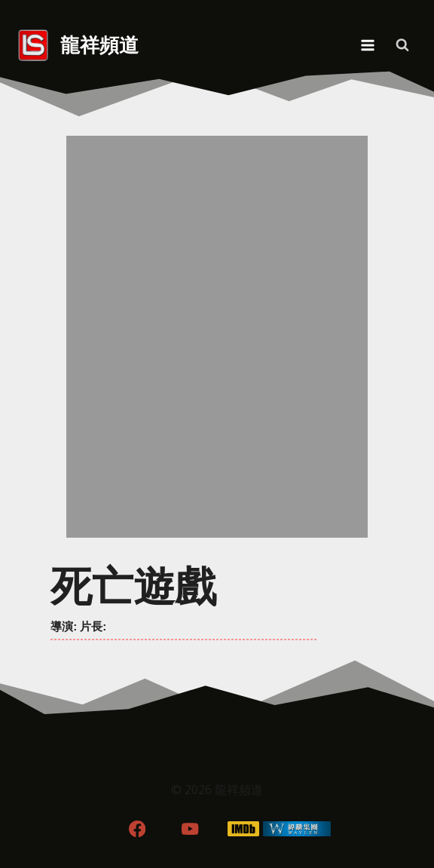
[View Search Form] (402, 45)
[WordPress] (297, 828)
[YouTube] (190, 828)
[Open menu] (367, 45)
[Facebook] (137, 828)
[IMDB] (244, 828)
